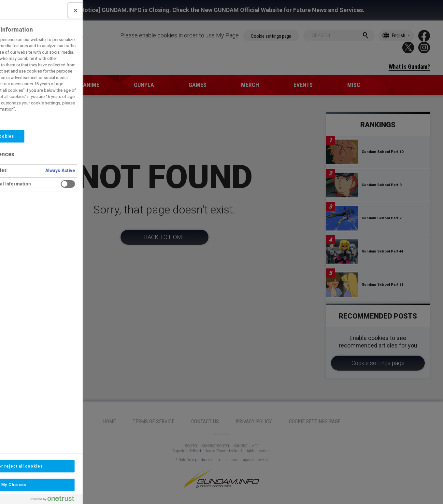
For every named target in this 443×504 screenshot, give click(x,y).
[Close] (41, 10)
